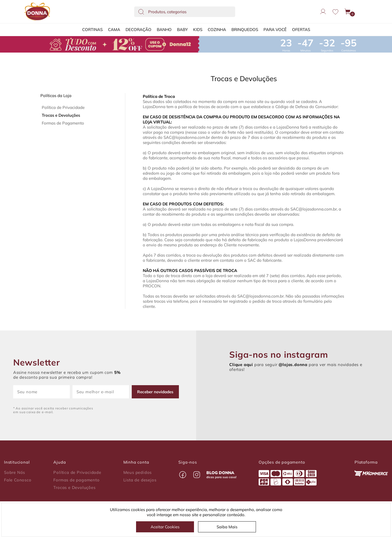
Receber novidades (155, 392)
